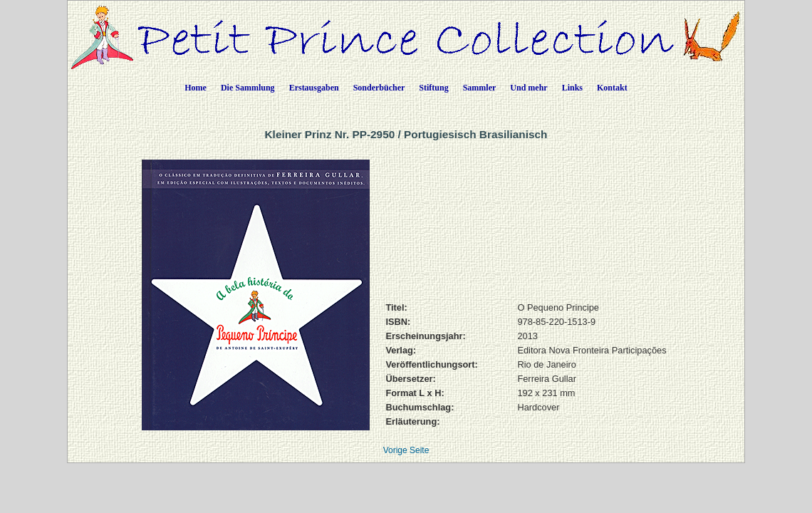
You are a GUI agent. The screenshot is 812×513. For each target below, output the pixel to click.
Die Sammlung (248, 88)
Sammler (480, 88)
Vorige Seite (406, 450)
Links (572, 88)
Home (196, 88)
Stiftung (433, 88)
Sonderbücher (379, 88)
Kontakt (612, 88)
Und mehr (529, 88)
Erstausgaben (314, 88)
